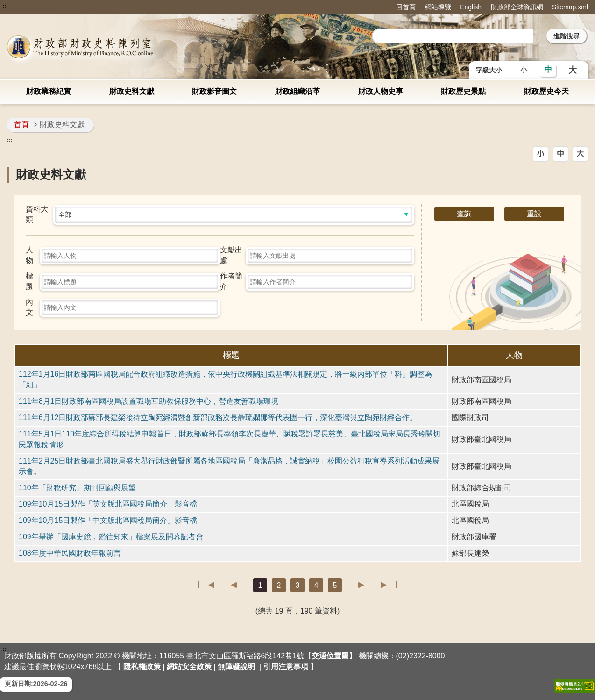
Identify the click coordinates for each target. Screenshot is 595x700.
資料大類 (37, 214)
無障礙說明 (236, 667)
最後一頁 (388, 585)
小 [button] (524, 70)
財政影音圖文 (214, 91)
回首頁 (406, 7)
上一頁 (229, 585)
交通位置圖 (330, 656)
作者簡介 (231, 281)
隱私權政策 (142, 667)
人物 (29, 255)
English (471, 7)
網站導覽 (438, 7)
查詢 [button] (464, 214)
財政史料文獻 (132, 91)
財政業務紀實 (49, 91)
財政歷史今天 (546, 91)
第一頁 (207, 585)
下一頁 (366, 585)
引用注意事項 (286, 667)
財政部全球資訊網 (517, 7)
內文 (29, 307)
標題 (29, 281)
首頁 (21, 125)
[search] (453, 36)
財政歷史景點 (463, 91)
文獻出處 (231, 255)
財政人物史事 (381, 91)
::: (5, 7)
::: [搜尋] (358, 36)
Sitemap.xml (570, 7)
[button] (541, 154)
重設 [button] (534, 214)
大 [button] (573, 70)
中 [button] (548, 69)
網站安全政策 (189, 667)
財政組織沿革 (297, 91)
